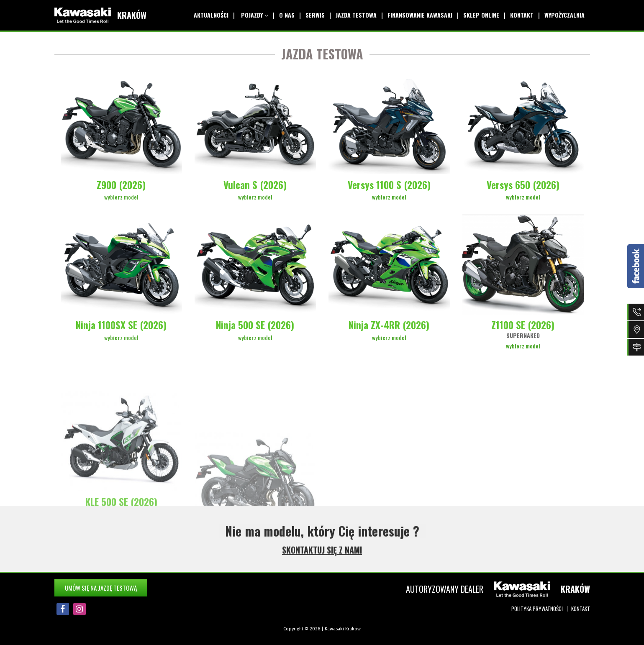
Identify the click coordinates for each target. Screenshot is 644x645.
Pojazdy (248, 15)
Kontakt (521, 15)
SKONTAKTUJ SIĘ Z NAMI (322, 553)
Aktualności (206, 15)
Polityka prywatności (537, 609)
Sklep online (479, 15)
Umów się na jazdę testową (101, 588)
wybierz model (121, 197)
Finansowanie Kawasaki (417, 15)
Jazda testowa (352, 15)
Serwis (310, 15)
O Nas (281, 15)
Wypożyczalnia (564, 15)
